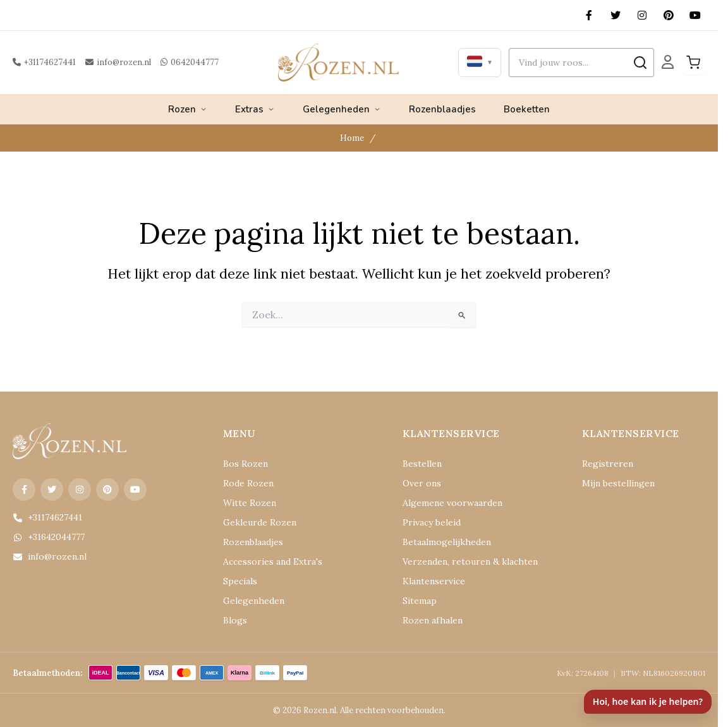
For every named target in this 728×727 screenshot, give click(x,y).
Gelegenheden (342, 109)
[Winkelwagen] (693, 63)
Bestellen (419, 464)
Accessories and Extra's (265, 562)
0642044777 (177, 62)
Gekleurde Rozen (254, 523)
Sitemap (417, 601)
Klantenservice (429, 581)
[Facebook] (589, 15)
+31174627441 (43, 62)
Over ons (419, 484)
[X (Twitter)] (616, 15)
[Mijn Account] (668, 63)
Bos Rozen (242, 464)
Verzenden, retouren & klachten (459, 562)
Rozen (188, 109)
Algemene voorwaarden (445, 503)
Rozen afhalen (428, 621)
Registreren (603, 464)
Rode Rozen (245, 484)
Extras (255, 109)
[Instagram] (642, 15)
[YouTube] (695, 15)
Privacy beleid (428, 523)
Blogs (234, 621)
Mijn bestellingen (613, 484)
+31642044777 (47, 537)
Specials (238, 581)
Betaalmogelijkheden (440, 542)
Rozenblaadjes (442, 109)
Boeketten (527, 109)
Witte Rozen (245, 503)
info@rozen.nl (112, 62)
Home (353, 138)
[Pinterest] (669, 15)
